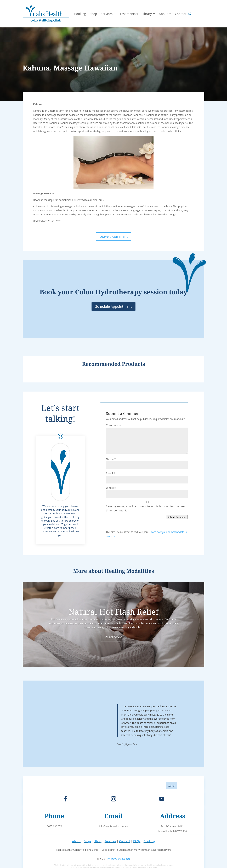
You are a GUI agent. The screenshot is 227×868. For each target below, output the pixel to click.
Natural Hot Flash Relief (114, 612)
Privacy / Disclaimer (119, 859)
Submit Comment (177, 517)
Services (107, 14)
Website (111, 488)
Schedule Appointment (114, 306)
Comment (113, 425)
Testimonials (129, 14)
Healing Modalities (129, 571)
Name (111, 459)
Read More (114, 637)
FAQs (137, 841)
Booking (80, 14)
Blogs (87, 841)
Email (111, 473)
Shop (93, 14)
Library (147, 14)
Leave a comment (114, 236)
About (163, 14)
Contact (180, 14)
